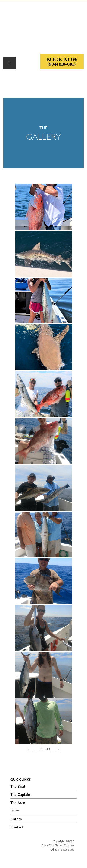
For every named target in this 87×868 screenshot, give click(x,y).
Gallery (16, 819)
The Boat (18, 786)
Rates (15, 811)
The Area (18, 802)
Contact (17, 827)
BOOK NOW (62, 62)
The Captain (20, 794)
